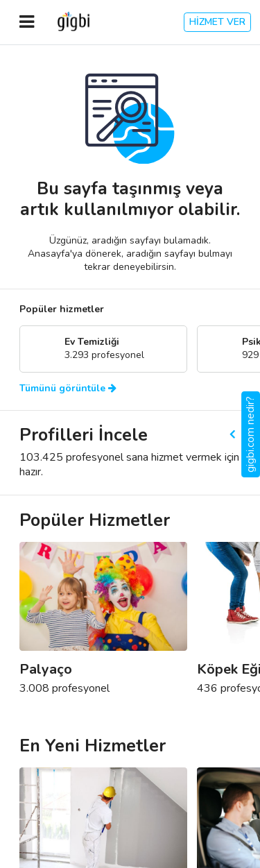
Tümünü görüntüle (68, 389)
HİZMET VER (217, 22)
